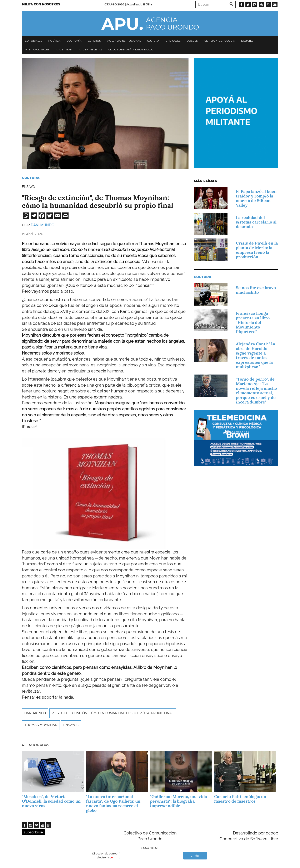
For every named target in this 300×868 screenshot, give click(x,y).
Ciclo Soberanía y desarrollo (131, 49)
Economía (74, 41)
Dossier (192, 41)
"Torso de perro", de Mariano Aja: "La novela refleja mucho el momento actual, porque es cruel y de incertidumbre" (256, 391)
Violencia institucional (124, 41)
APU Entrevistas (90, 49)
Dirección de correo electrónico (105, 856)
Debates (247, 41)
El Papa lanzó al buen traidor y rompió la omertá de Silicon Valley (256, 198)
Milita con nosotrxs (41, 4)
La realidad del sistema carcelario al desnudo (256, 222)
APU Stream (64, 49)
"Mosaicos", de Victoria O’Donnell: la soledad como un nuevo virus (51, 801)
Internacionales (37, 49)
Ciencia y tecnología (220, 41)
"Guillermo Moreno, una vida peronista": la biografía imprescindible (178, 801)
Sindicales (173, 41)
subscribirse (33, 832)
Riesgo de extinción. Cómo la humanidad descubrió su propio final (113, 713)
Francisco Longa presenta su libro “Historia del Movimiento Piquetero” (253, 322)
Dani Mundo (42, 225)
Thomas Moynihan (41, 725)
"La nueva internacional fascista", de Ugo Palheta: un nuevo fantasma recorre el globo (113, 803)
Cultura (153, 41)
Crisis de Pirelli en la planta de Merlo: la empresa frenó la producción (257, 250)
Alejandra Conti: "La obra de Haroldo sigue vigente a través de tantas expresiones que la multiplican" (255, 355)
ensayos (71, 725)
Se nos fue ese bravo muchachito (256, 290)
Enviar (195, 855)
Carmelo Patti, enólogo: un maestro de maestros (240, 799)
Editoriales (34, 41)
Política (54, 41)
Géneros (94, 41)
